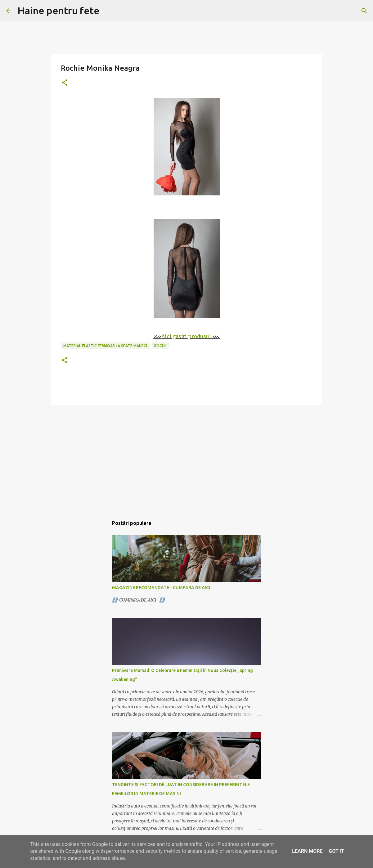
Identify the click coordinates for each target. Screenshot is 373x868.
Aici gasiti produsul (186, 336)
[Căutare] (364, 11)
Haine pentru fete (58, 11)
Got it (336, 851)
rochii (160, 346)
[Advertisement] (186, 458)
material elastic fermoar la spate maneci (105, 346)
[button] (65, 83)
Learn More (307, 851)
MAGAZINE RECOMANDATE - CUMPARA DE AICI (161, 588)
